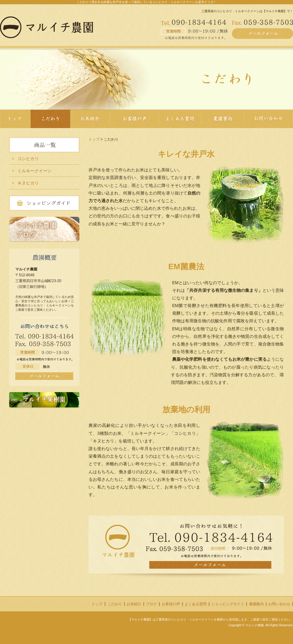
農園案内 (256, 604)
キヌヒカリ (28, 183)
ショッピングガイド (228, 604)
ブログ (151, 604)
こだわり (115, 604)
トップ (94, 139)
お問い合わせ (279, 604)
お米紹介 (134, 604)
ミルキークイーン (34, 171)
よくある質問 (196, 604)
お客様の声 (171, 604)
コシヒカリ (28, 159)
